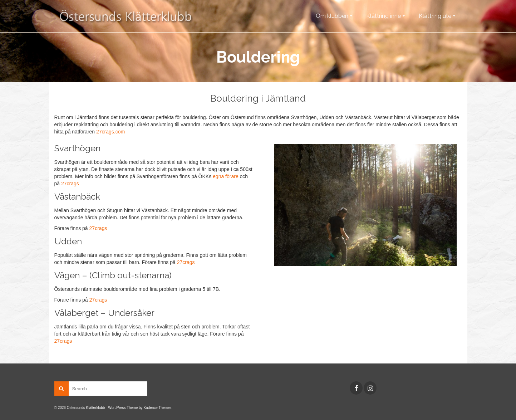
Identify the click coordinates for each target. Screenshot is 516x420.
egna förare (226, 176)
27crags (70, 184)
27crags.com (110, 132)
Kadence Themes (157, 408)
